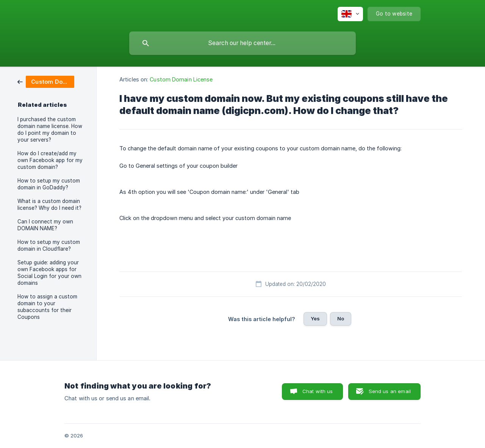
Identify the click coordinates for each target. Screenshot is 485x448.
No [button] (341, 318)
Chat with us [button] (318, 391)
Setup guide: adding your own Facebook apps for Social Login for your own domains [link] (49, 273)
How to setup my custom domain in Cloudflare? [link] (49, 245)
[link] (46, 81)
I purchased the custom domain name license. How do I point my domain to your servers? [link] (50, 130)
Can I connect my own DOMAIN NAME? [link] (45, 225)
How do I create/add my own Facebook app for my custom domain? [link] (50, 160)
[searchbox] (242, 43)
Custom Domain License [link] (181, 79)
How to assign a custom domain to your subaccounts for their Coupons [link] (47, 307)
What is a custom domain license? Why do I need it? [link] (49, 204)
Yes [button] (315, 318)
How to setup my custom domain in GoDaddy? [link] (49, 184)
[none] (350, 14)
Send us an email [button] (390, 391)
